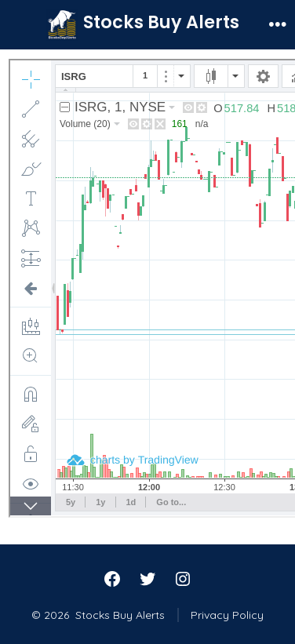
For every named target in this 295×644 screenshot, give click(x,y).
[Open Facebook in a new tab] (112, 579)
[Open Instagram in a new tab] (183, 579)
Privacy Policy (227, 615)
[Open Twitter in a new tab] (147, 579)
